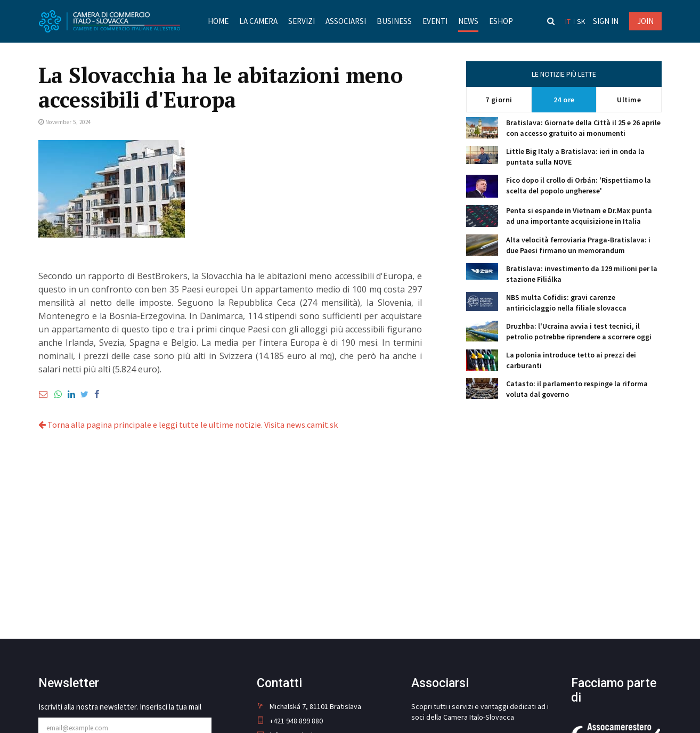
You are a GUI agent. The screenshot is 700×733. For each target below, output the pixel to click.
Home (218, 21)
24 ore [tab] (564, 100)
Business (394, 21)
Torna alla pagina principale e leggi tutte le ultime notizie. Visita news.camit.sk (187, 425)
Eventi (434, 21)
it (569, 22)
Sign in (606, 21)
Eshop (500, 21)
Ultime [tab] (629, 100)
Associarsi (345, 21)
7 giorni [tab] (499, 100)
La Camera (258, 21)
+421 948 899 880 (290, 721)
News (468, 21)
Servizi (301, 21)
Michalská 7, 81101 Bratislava (309, 706)
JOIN (645, 21)
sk (581, 22)
